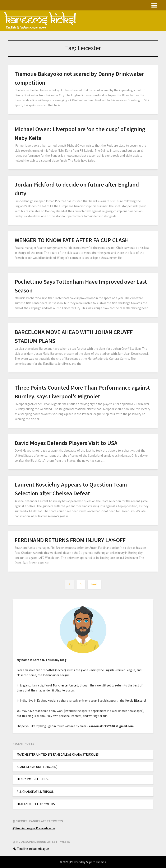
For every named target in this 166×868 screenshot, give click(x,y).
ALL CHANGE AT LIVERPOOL (35, 792)
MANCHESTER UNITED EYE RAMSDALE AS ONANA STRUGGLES (58, 754)
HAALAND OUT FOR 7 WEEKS (36, 804)
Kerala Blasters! (136, 701)
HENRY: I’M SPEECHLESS (33, 779)
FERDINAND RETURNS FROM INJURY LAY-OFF (70, 540)
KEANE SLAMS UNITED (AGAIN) (37, 767)
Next (94, 584)
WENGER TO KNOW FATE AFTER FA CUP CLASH (72, 240)
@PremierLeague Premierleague (34, 828)
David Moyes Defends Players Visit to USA (66, 443)
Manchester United (66, 685)
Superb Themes (96, 862)
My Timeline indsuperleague (31, 849)
